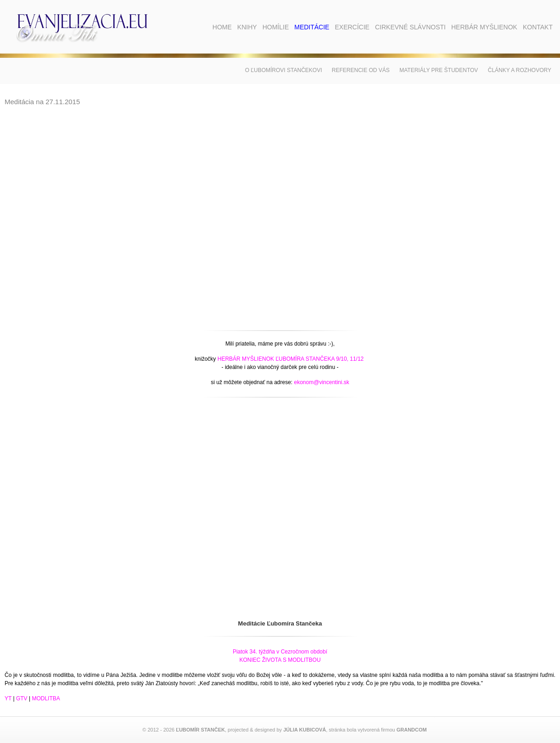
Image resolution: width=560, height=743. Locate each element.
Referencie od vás (361, 70)
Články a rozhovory (520, 70)
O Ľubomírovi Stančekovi (284, 70)
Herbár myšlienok (484, 27)
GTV (22, 698)
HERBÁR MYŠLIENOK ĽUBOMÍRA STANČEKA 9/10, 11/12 (291, 359)
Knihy (247, 27)
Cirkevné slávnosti (410, 27)
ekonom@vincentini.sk (322, 382)
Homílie (276, 27)
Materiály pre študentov (439, 70)
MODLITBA (46, 698)
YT (8, 698)
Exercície (352, 27)
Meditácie (312, 27)
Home (222, 27)
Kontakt (538, 27)
